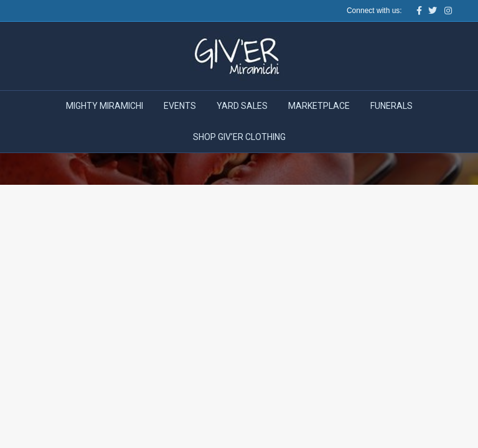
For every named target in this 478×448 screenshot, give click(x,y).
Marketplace (319, 106)
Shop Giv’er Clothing (239, 137)
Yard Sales (242, 106)
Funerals (391, 106)
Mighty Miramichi (105, 106)
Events (180, 106)
